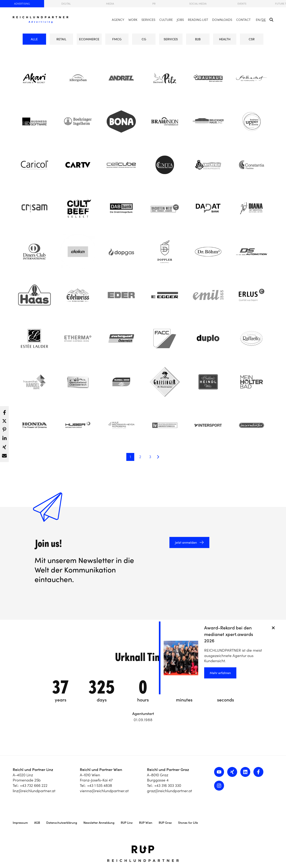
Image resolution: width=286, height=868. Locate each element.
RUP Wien (146, 823)
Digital (66, 4)
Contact (243, 20)
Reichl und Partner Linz (33, 770)
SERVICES (171, 39)
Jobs (180, 20)
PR (154, 4)
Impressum (20, 823)
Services (148, 20)
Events (242, 4)
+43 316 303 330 (168, 785)
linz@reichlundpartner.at (34, 791)
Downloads (222, 20)
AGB (37, 823)
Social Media (198, 4)
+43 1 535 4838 (100, 785)
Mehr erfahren (220, 673)
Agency (118, 20)
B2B (198, 37)
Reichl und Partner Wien (101, 770)
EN (258, 20)
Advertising (22, 4)
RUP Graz (165, 823)
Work (133, 20)
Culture (166, 20)
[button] (4, 411)
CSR (252, 37)
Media (110, 4)
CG (144, 37)
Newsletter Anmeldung (99, 823)
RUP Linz (127, 823)
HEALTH (225, 39)
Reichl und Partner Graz (168, 770)
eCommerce (89, 39)
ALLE (34, 39)
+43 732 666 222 (34, 785)
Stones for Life (188, 823)
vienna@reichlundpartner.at (104, 791)
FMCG (117, 37)
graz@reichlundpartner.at (170, 791)
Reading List (198, 20)
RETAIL (61, 39)
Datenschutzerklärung (62, 823)
